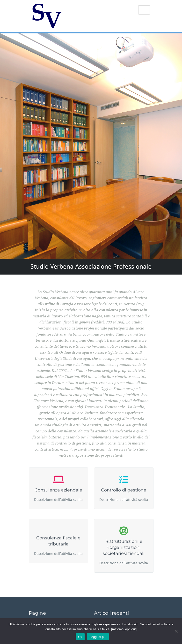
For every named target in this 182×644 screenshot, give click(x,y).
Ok (80, 637)
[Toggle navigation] (144, 10)
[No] (176, 631)
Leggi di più (98, 637)
